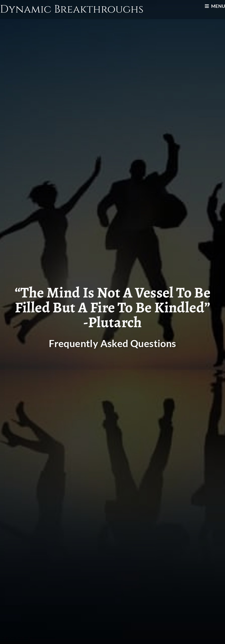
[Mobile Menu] (215, 6)
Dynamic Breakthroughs (72, 9)
